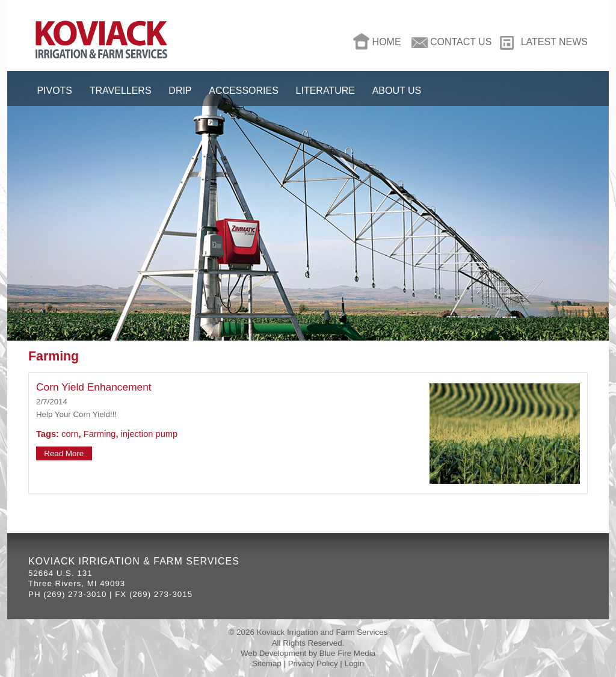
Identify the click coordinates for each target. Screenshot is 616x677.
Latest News (554, 42)
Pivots (54, 91)
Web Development (273, 653)
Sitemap (267, 663)
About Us (397, 91)
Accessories (243, 91)
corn (70, 434)
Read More (64, 453)
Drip (180, 91)
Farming (100, 434)
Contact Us (461, 42)
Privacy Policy (313, 663)
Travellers (121, 91)
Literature (325, 91)
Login (354, 663)
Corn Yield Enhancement (94, 387)
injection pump (149, 434)
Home (387, 42)
